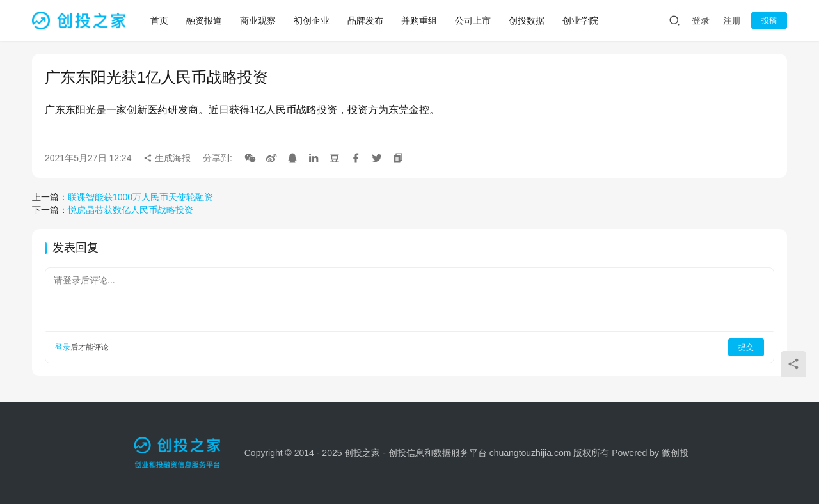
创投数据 (527, 20)
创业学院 (581, 20)
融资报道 (205, 20)
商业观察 (258, 20)
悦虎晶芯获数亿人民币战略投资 (131, 210)
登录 (701, 20)
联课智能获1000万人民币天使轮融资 (140, 197)
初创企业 (312, 20)
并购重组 (420, 20)
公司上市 (473, 20)
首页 (160, 20)
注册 (732, 20)
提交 (746, 347)
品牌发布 (366, 20)
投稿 (769, 20)
